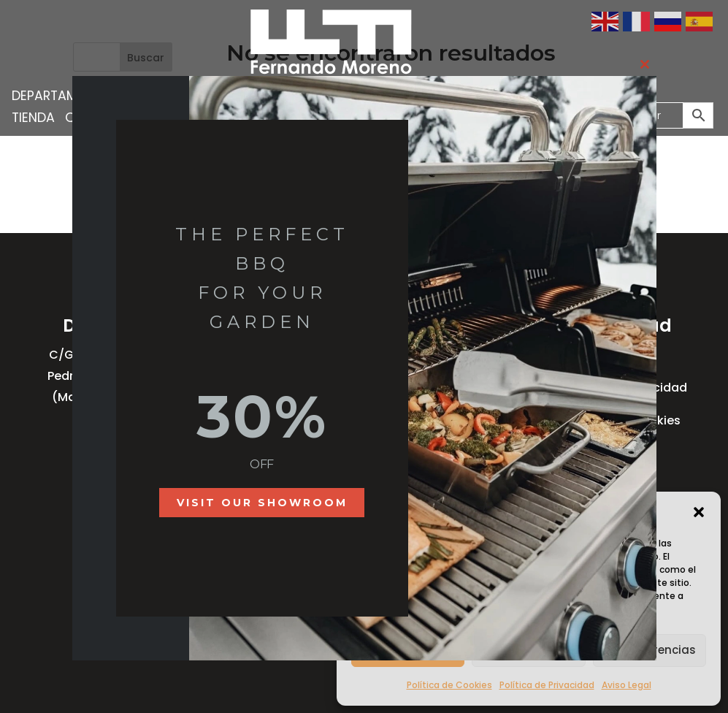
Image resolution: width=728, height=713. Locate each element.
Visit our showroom (262, 503)
